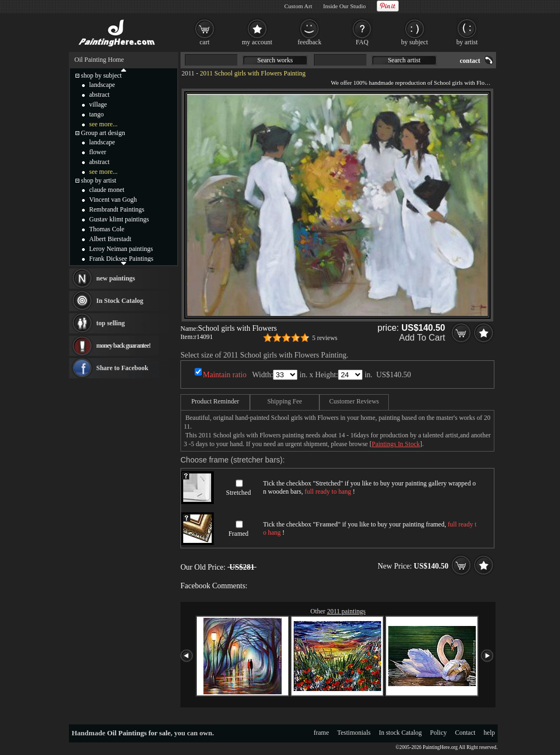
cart (205, 42)
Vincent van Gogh (113, 200)
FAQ (362, 42)
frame (322, 733)
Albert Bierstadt (110, 239)
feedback (309, 42)
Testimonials (354, 733)
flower (98, 152)
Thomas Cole (107, 229)
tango (97, 114)
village (98, 104)
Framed (239, 534)
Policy (438, 733)
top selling (110, 323)
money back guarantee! (123, 346)
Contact (465, 733)
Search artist (404, 60)
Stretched (238, 493)
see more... (103, 124)
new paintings (116, 278)
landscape (102, 85)
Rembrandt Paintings (117, 209)
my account (257, 42)
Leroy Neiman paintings (121, 249)
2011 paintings (346, 611)
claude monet (107, 190)
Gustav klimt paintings (119, 219)
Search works (275, 60)
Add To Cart (422, 338)
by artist (467, 42)
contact (470, 61)
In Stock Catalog (120, 301)
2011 (188, 73)
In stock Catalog (401, 733)
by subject (415, 42)
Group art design (103, 133)
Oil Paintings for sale (139, 733)
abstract (99, 95)
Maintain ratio (225, 375)
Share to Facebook (122, 368)
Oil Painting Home (99, 60)
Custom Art (298, 6)
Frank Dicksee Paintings (121, 259)
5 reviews (325, 338)
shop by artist (99, 180)
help (489, 733)
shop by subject (101, 75)
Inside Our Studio (345, 6)
